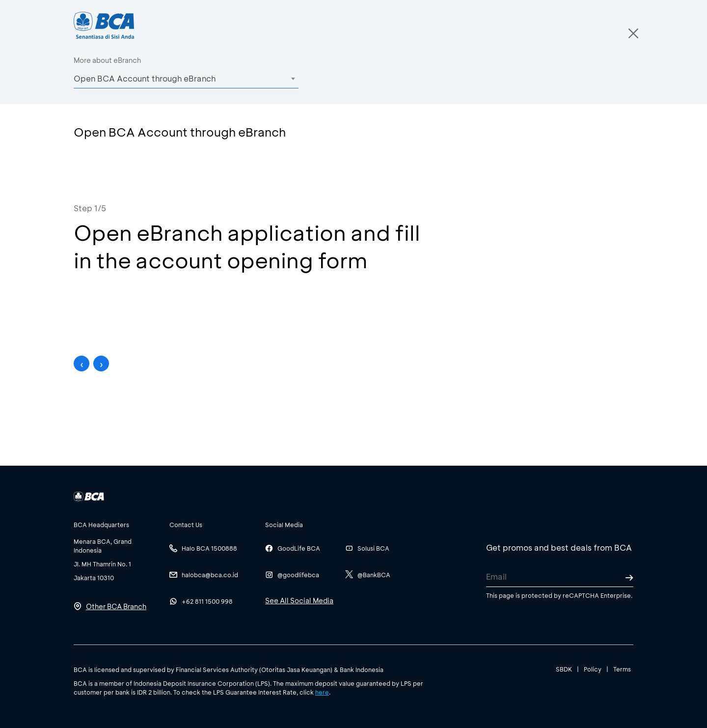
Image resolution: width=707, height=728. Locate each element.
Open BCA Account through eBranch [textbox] (145, 78)
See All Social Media (299, 601)
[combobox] (186, 79)
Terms (622, 669)
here (322, 692)
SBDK (564, 669)
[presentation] (82, 364)
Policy (593, 669)
